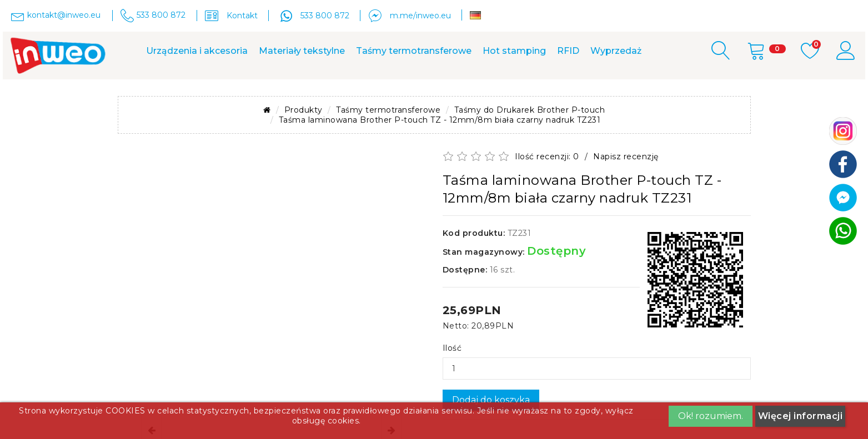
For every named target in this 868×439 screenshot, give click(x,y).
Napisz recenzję (626, 157)
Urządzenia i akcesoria (197, 51)
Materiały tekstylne (302, 51)
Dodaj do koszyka (491, 400)
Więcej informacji (801, 416)
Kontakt (242, 16)
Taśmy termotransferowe (414, 51)
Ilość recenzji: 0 (547, 157)
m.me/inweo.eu (420, 16)
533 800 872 (325, 16)
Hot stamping (514, 51)
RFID (568, 51)
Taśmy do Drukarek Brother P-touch (530, 110)
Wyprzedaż (616, 51)
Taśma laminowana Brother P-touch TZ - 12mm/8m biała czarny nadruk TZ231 (440, 120)
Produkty (303, 110)
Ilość (452, 348)
